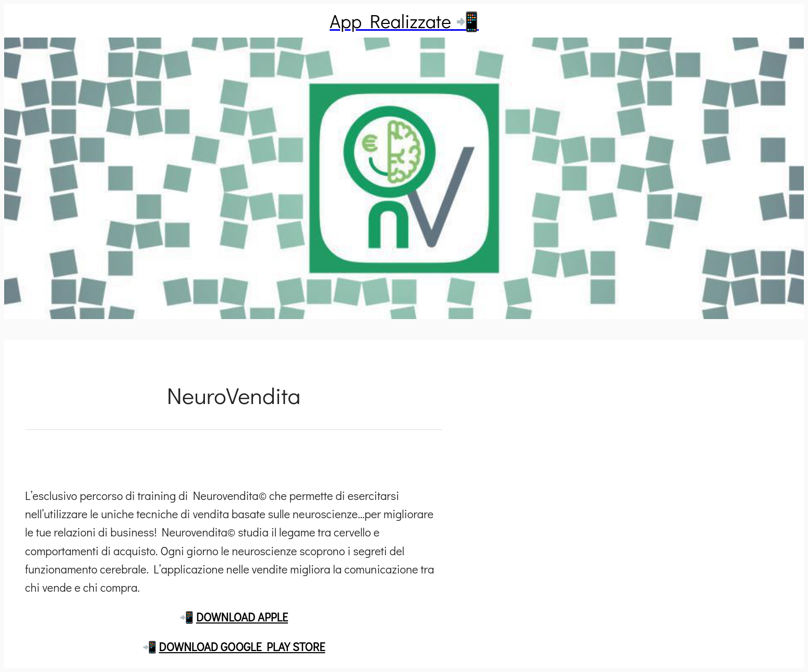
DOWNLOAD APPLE (242, 617)
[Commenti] (234, 455)
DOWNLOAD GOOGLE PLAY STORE (242, 647)
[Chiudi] (25, 21)
